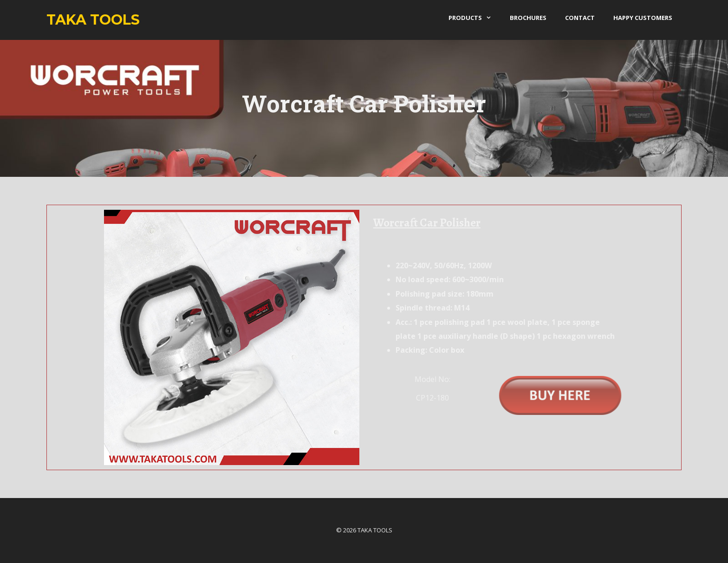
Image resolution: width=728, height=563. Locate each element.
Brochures (528, 18)
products (474, 18)
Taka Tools (93, 20)
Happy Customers (643, 18)
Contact (580, 18)
